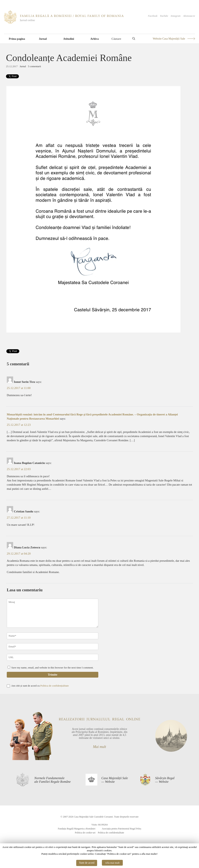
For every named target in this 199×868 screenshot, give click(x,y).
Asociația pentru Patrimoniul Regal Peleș (121, 829)
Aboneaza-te (189, 16)
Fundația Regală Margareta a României (77, 829)
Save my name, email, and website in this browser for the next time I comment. (52, 668)
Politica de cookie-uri (85, 833)
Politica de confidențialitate (54, 686)
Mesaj (53, 613)
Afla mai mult (112, 863)
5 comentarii (35, 66)
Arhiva (95, 39)
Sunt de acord (87, 863)
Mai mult (99, 747)
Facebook (153, 16)
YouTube (164, 16)
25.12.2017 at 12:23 (19, 425)
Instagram (176, 16)
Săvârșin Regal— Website (165, 780)
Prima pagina (17, 39)
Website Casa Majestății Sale (169, 39)
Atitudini (69, 39)
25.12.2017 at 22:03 (19, 469)
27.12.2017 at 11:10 (19, 518)
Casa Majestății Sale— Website (115, 780)
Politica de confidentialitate (111, 833)
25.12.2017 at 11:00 (19, 388)
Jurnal (43, 39)
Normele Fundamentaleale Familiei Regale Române (53, 780)
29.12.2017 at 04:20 (19, 554)
